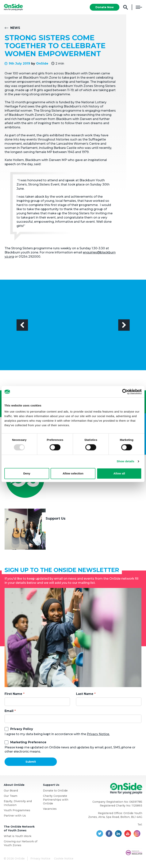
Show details (126, 461)
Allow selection (73, 473)
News (15, 28)
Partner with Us (15, 816)
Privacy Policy (22, 729)
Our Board (11, 791)
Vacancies (50, 809)
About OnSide (14, 785)
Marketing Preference (28, 742)
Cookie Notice (64, 859)
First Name (13, 694)
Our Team (11, 796)
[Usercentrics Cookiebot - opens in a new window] (125, 392)
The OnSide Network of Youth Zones (19, 829)
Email (9, 711)
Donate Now (105, 7)
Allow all (119, 473)
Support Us (56, 518)
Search (126, 7)
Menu (139, 7)
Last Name (85, 694)
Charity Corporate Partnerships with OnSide (56, 800)
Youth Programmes (17, 810)
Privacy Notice (40, 859)
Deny (27, 473)
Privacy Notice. (98, 734)
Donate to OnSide (55, 791)
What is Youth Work (18, 836)
